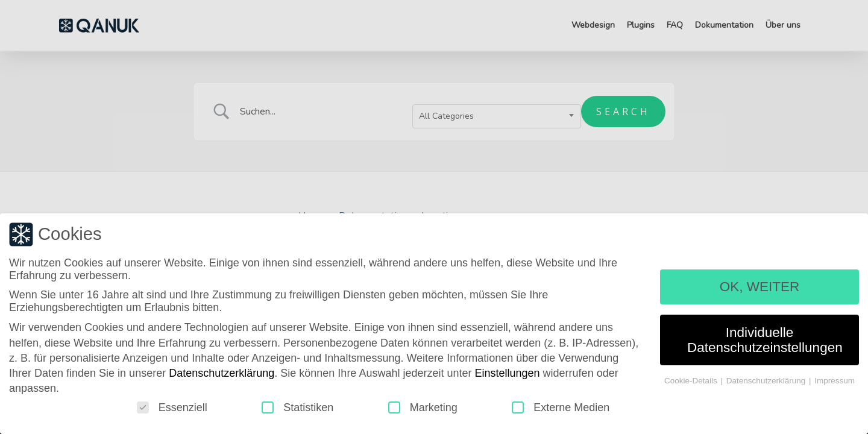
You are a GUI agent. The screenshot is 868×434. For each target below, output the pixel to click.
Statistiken (297, 410)
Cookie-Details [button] (692, 383)
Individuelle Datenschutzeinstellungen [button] (765, 342)
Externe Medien (561, 410)
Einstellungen (508, 376)
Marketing (423, 410)
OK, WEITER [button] (760, 289)
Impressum (835, 383)
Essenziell (172, 410)
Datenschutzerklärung (222, 376)
